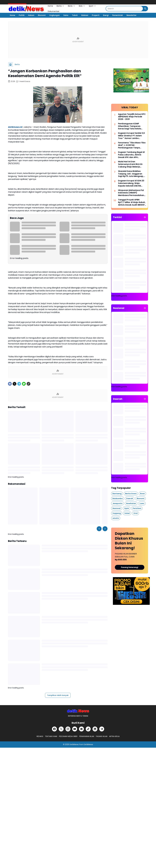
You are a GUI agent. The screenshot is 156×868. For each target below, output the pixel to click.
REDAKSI (40, 736)
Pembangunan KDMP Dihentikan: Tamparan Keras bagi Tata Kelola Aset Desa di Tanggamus (131, 126)
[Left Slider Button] (99, 529)
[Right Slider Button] (105, 529)
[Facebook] (10, 384)
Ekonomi (42, 15)
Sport (92, 6)
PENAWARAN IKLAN (87, 736)
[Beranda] (10, 64)
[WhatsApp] (24, 384)
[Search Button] (145, 9)
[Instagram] (68, 729)
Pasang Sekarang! (130, 567)
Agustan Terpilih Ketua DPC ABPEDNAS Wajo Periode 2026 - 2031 (132, 117)
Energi (106, 15)
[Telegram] (19, 384)
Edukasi (85, 15)
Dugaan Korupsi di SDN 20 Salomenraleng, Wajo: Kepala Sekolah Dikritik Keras (131, 183)
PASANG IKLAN (102, 736)
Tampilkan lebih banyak (58, 695)
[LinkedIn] (95, 729)
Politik (22, 15)
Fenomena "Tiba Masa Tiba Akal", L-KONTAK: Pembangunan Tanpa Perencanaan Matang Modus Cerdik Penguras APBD (132, 145)
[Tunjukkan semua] (145, 217)
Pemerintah (118, 15)
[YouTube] (75, 729)
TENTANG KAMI (51, 736)
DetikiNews (74, 744)
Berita (60, 6)
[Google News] (81, 729)
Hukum (31, 15)
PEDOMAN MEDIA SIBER (68, 736)
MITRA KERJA (114, 736)
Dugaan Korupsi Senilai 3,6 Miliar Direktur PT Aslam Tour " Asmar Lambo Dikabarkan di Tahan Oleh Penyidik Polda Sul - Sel (131, 136)
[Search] (124, 9)
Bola (82, 6)
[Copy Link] (28, 384)
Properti (96, 15)
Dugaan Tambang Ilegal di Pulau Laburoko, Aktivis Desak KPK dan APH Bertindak (131, 155)
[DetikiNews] (78, 711)
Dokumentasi (53, 11)
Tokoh (75, 15)
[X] (14, 384)
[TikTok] (88, 729)
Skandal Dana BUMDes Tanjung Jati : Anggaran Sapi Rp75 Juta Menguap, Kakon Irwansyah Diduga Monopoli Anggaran (131, 174)
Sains (66, 15)
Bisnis (72, 6)
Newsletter (131, 15)
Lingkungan (54, 15)
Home (50, 6)
